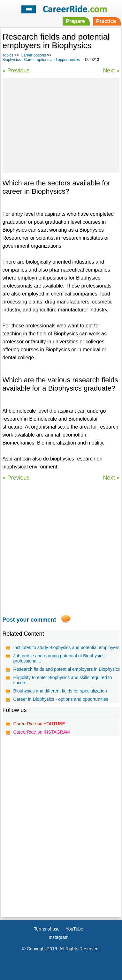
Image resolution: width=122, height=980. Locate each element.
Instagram (58, 937)
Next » (111, 71)
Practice (106, 21)
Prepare (75, 21)
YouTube (75, 929)
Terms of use (47, 929)
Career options (33, 55)
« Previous (16, 71)
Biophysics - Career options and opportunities (41, 60)
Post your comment (29, 620)
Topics (8, 55)
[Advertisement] (61, 124)
